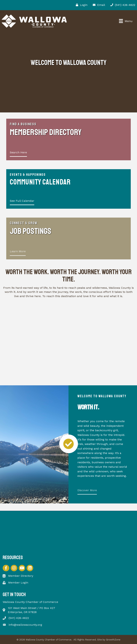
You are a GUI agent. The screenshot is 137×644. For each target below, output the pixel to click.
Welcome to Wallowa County (102, 396)
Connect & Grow (24, 223)
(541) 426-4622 (19, 618)
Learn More (18, 251)
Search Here (18, 152)
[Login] (81, 5)
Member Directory (21, 576)
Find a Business (23, 124)
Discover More (87, 490)
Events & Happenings (28, 175)
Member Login (18, 583)
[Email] (98, 5)
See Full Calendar (22, 201)
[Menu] (126, 21)
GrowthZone (113, 640)
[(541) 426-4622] (122, 5)
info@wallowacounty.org (25, 625)
